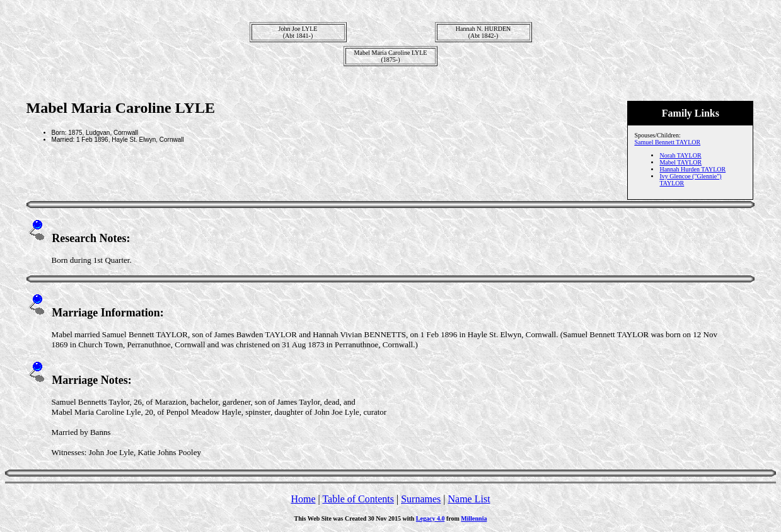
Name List (469, 499)
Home (303, 499)
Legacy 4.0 (431, 518)
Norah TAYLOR (680, 155)
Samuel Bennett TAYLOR (667, 142)
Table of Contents (358, 499)
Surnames (421, 499)
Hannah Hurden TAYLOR (692, 169)
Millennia (474, 518)
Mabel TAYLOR (680, 162)
